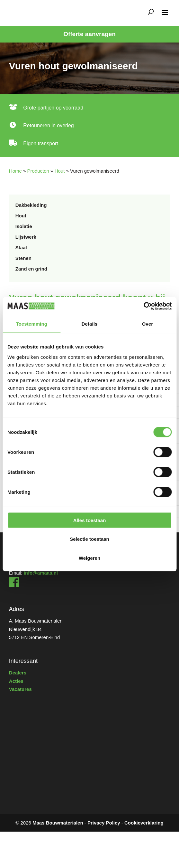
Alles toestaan (90, 520)
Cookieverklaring (144, 823)
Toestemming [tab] (31, 324)
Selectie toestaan (89, 539)
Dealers (18, 673)
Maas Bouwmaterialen (58, 823)
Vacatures (20, 689)
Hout (60, 171)
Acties (16, 681)
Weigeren (89, 558)
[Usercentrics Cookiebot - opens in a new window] (143, 306)
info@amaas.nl (41, 573)
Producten (38, 171)
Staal (21, 248)
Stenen (23, 258)
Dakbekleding (31, 205)
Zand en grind (31, 269)
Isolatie (24, 226)
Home (15, 171)
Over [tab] (148, 324)
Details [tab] (90, 324)
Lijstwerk (26, 237)
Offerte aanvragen (89, 34)
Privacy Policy (104, 823)
